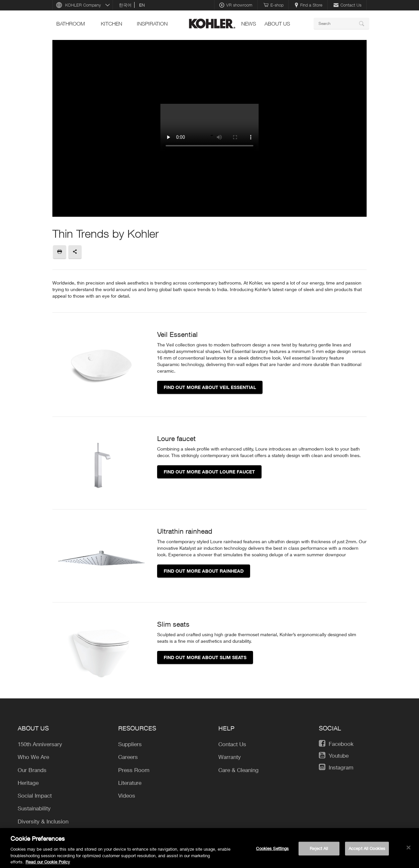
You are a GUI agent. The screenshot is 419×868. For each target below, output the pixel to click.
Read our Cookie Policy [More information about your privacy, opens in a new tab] (48, 864)
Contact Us (347, 5)
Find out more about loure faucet (209, 472)
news (249, 24)
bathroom (71, 24)
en (142, 5)
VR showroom (236, 5)
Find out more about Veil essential (210, 387)
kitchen (111, 24)
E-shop (273, 5)
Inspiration (152, 24)
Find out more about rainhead (204, 571)
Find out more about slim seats (205, 657)
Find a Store (309, 5)
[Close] (409, 850)
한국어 (125, 5)
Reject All (319, 851)
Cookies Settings (272, 851)
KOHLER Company (83, 5)
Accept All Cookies (367, 851)
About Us (277, 24)
